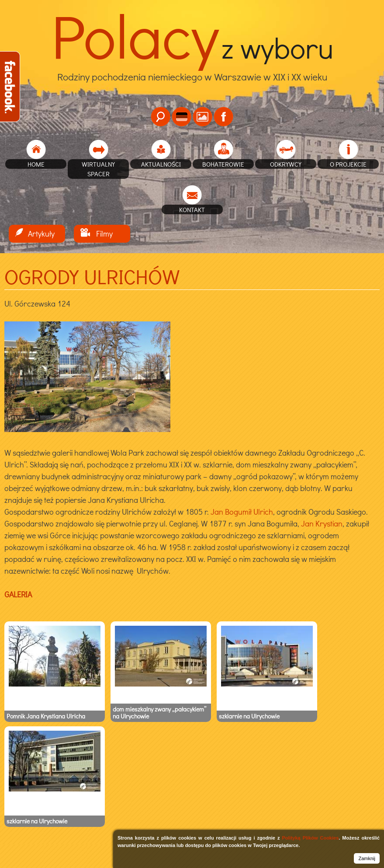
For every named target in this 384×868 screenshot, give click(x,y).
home (36, 164)
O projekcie (348, 164)
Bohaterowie (223, 164)
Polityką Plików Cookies (310, 838)
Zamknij (367, 858)
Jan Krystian (322, 523)
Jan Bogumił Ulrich (242, 512)
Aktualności (161, 164)
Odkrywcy (286, 164)
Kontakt (192, 209)
